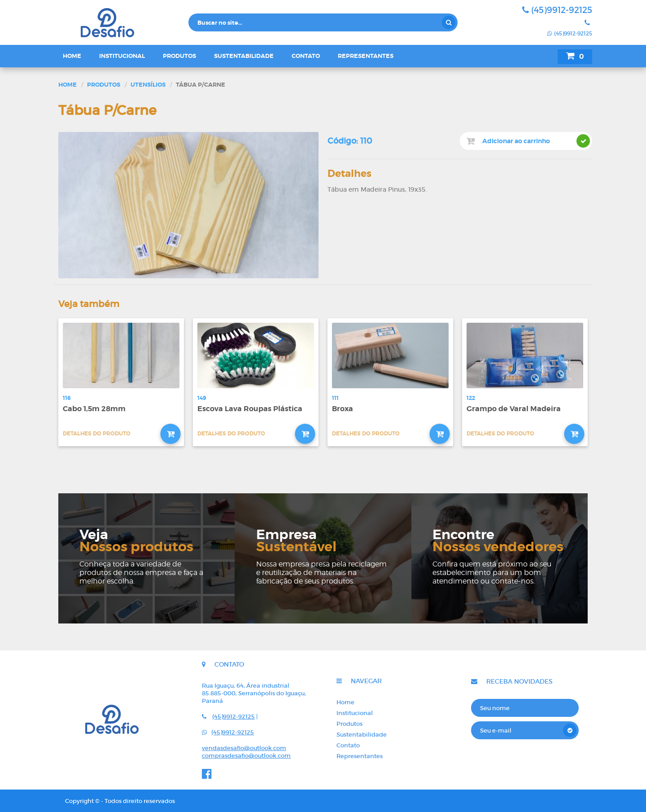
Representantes (366, 56)
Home (72, 56)
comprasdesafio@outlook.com (246, 756)
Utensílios (148, 85)
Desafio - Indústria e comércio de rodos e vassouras (121, 22)
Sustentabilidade (244, 56)
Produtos (179, 56)
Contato (306, 56)
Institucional (122, 56)
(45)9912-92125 (557, 10)
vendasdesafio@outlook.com (244, 748)
